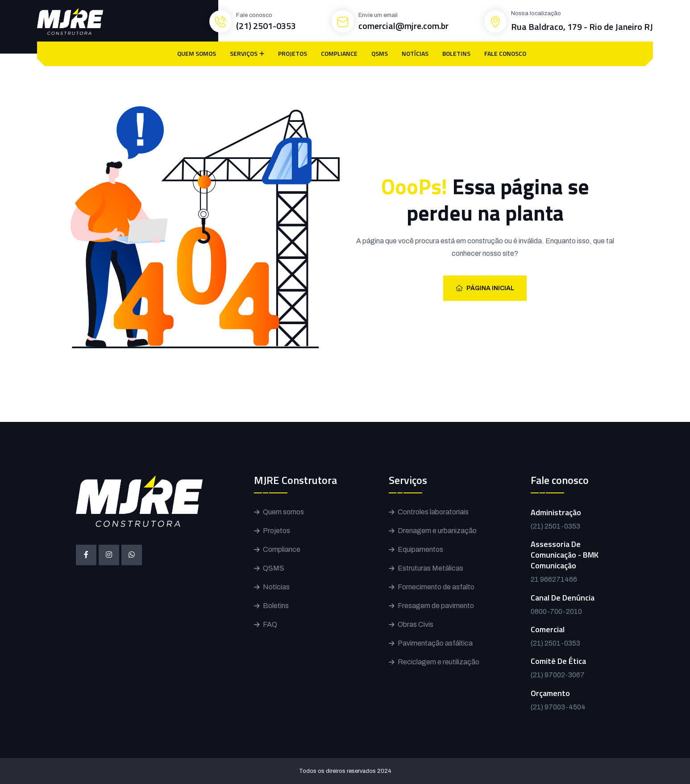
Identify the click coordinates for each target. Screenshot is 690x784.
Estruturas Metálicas (430, 568)
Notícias (276, 587)
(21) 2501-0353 (266, 26)
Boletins (276, 606)
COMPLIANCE (339, 53)
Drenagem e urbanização (437, 531)
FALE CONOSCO (505, 53)
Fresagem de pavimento (436, 606)
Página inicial (485, 288)
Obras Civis (416, 624)
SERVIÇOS (244, 53)
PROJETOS (293, 53)
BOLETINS (456, 53)
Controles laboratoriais (433, 512)
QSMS (380, 53)
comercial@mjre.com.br (403, 26)
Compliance (282, 549)
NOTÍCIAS (415, 53)
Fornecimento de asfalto (436, 587)
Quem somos (283, 512)
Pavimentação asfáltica (435, 643)
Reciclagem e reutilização (439, 662)
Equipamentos (420, 549)
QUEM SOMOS (197, 53)
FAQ (270, 624)
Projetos (276, 531)
